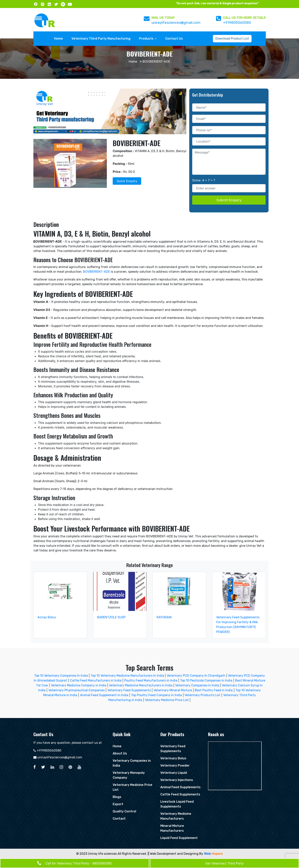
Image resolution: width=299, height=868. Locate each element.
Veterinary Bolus (173, 758)
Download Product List (232, 39)
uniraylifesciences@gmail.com (176, 23)
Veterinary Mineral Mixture (173, 690)
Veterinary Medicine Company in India (79, 685)
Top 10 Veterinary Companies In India (61, 676)
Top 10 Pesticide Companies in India (206, 680)
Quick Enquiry (127, 181)
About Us (120, 753)
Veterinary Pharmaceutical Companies (77, 690)
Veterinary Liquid (174, 773)
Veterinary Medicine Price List (167, 700)
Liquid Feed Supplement (179, 838)
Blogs (117, 797)
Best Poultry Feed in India (214, 690)
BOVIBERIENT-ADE (96, 272)
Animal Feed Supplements (180, 787)
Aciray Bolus (47, 617)
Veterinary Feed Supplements (129, 690)
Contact (119, 819)
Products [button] (147, 39)
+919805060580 (237, 23)
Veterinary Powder (175, 765)
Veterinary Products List (202, 695)
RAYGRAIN (164, 617)
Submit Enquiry (229, 200)
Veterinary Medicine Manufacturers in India (141, 685)
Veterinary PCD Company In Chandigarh (196, 676)
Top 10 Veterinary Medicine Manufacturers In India (128, 676)
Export (118, 804)
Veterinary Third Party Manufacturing (101, 39)
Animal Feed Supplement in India (104, 695)
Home (59, 38)
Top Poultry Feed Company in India (156, 695)
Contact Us (174, 39)
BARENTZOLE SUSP (111, 617)
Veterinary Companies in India (197, 685)
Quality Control (124, 811)
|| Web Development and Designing (173, 854)
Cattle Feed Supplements (180, 794)
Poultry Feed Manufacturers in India (151, 680)
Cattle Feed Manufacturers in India (96, 680)
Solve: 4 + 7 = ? (204, 180)
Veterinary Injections (177, 780)
